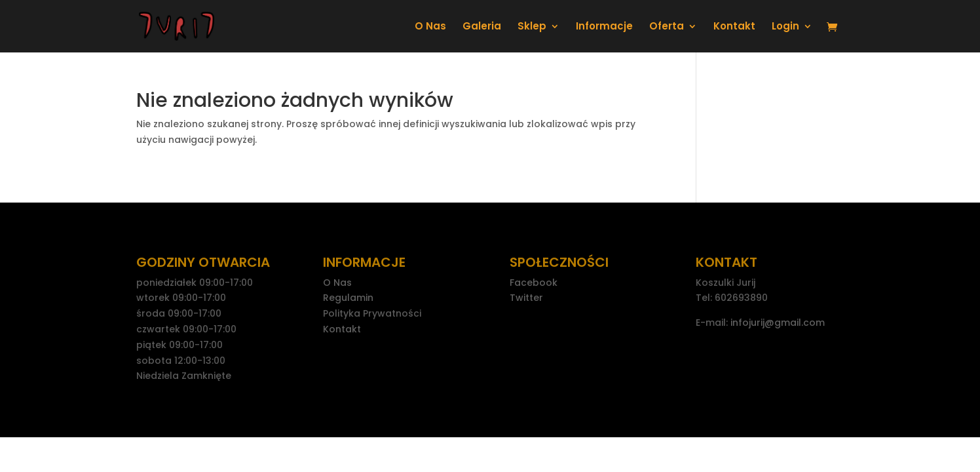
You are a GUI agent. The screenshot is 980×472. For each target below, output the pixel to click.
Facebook (534, 283)
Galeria (482, 27)
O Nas (430, 27)
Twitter (526, 298)
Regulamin (348, 298)
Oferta (667, 27)
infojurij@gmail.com (778, 323)
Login (785, 27)
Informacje (604, 27)
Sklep (532, 27)
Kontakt (734, 27)
